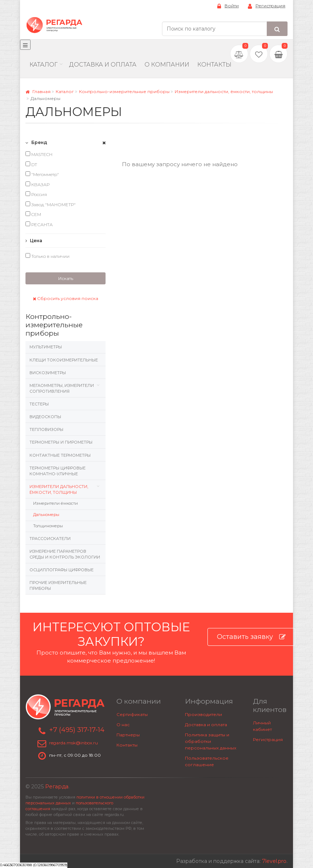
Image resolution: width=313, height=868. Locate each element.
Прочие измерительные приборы (58, 585)
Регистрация (267, 6)
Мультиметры (46, 347)
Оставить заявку (251, 637)
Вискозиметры (48, 373)
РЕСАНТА (39, 224)
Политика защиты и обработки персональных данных (211, 741)
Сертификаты (132, 714)
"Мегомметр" (42, 174)
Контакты (214, 65)
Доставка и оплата (206, 725)
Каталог (43, 65)
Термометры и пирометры (61, 442)
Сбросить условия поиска (66, 298)
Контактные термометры (60, 455)
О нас (123, 725)
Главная (38, 91)
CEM (33, 214)
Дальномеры (46, 515)
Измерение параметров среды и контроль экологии (65, 554)
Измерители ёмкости (56, 503)
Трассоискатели (50, 539)
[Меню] (25, 45)
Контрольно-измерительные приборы (124, 91)
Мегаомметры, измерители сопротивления (62, 388)
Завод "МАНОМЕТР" (51, 204)
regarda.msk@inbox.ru (74, 743)
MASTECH (39, 154)
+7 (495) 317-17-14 (77, 730)
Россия (36, 194)
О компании (167, 65)
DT (31, 164)
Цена (34, 241)
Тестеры (39, 404)
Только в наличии (47, 256)
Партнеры (128, 735)
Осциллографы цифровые (62, 570)
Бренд (36, 142)
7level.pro (274, 861)
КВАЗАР (37, 184)
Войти (228, 6)
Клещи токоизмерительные (64, 360)
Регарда (57, 787)
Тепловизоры (46, 429)
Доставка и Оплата (103, 65)
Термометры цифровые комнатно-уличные (58, 471)
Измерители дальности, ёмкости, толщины (224, 91)
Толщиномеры (48, 526)
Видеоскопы (45, 417)
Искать (66, 278)
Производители (203, 714)
